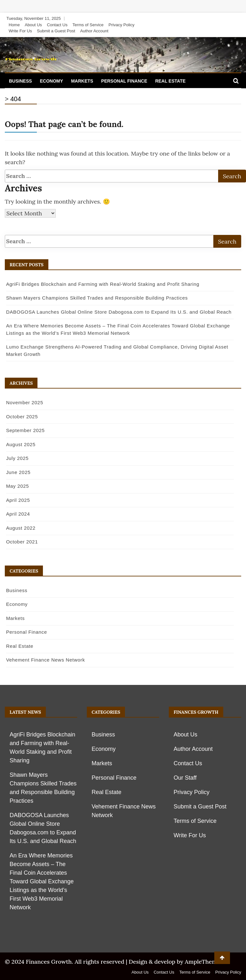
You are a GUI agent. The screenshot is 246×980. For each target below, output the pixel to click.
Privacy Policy (122, 25)
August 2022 (20, 528)
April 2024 (18, 514)
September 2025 (25, 430)
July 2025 (17, 458)
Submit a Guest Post (56, 31)
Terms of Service (88, 25)
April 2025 (18, 500)
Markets (82, 81)
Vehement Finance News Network (45, 660)
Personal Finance (124, 81)
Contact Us (57, 25)
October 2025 (22, 417)
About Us (33, 25)
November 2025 (24, 402)
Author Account (94, 31)
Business (20, 81)
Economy (51, 81)
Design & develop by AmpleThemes (176, 962)
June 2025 (18, 472)
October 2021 (22, 542)
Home (14, 25)
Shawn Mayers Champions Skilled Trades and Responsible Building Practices (97, 298)
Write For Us (20, 31)
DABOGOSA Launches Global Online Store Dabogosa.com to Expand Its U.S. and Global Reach (119, 312)
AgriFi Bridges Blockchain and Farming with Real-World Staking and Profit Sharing (102, 284)
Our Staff (185, 778)
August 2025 (20, 444)
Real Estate (170, 81)
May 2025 (17, 486)
